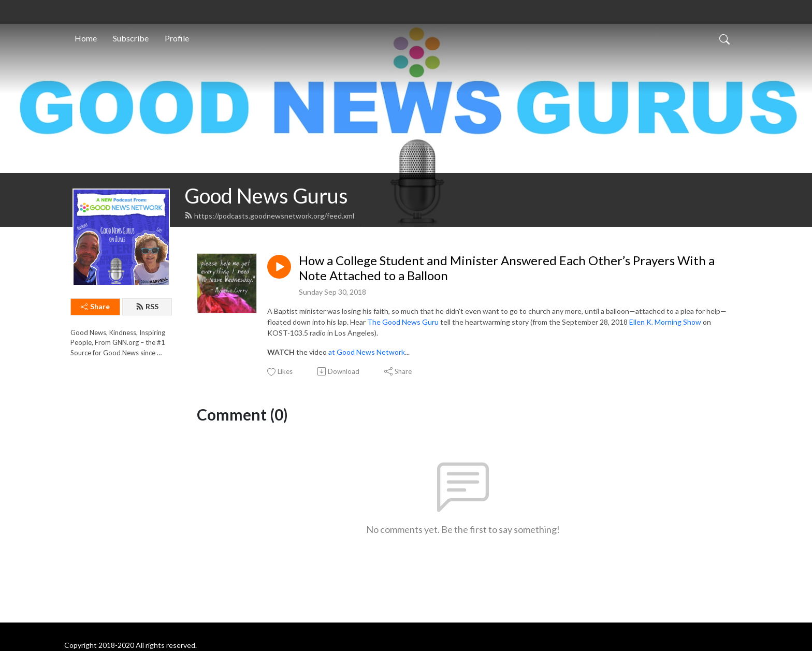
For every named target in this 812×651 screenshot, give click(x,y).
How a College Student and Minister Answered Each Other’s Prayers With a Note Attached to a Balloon (507, 268)
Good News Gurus (266, 196)
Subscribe (131, 38)
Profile (177, 38)
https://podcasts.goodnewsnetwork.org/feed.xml (269, 216)
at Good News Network (367, 352)
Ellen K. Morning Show (665, 322)
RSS (147, 306)
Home (86, 38)
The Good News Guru (403, 322)
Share (95, 306)
